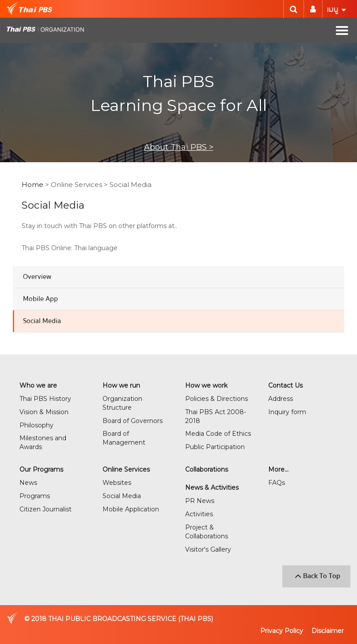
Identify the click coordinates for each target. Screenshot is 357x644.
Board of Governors (133, 421)
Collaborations (207, 469)
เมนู (336, 10)
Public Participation (215, 447)
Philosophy (36, 425)
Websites (117, 483)
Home (32, 185)
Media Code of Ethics (218, 434)
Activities (199, 514)
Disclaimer (328, 631)
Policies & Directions (216, 399)
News (28, 483)
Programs (35, 496)
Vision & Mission (44, 412)
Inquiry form (287, 412)
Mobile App (40, 299)
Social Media (42, 321)
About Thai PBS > (179, 147)
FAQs (277, 483)
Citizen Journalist (46, 509)
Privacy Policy (282, 631)
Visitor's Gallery (208, 549)
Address (281, 399)
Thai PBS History (45, 399)
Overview (37, 277)
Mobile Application (131, 509)
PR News (200, 501)
